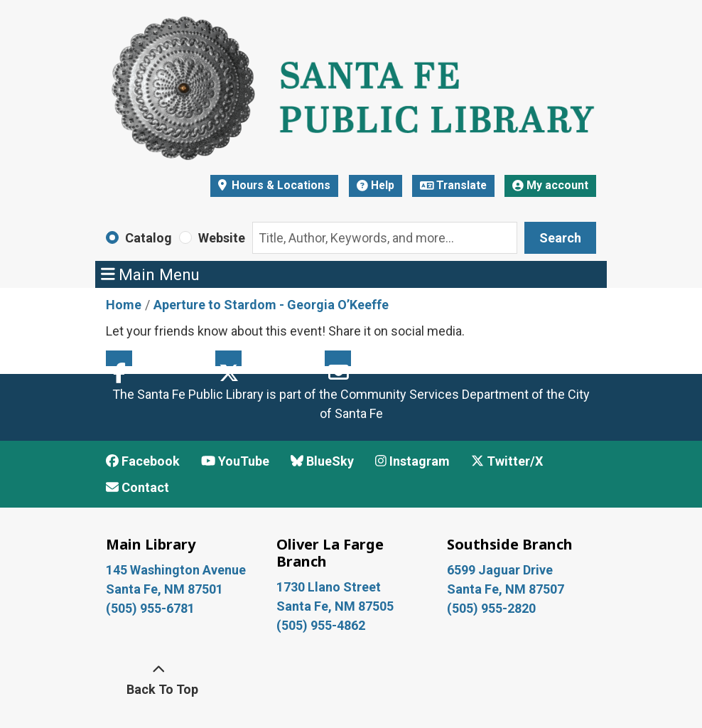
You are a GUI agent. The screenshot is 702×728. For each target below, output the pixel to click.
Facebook (119, 358)
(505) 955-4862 (321, 625)
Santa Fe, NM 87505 (336, 606)
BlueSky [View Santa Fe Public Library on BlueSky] (322, 461)
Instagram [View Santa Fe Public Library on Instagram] (412, 461)
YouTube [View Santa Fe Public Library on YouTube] (235, 461)
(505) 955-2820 (491, 608)
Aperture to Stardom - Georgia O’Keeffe (271, 305)
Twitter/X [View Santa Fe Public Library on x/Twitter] (507, 461)
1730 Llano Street (329, 587)
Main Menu (151, 274)
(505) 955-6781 (152, 608)
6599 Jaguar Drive (500, 570)
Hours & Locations (280, 185)
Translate (454, 185)
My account (550, 185)
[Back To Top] (158, 680)
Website (222, 238)
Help (376, 185)
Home (124, 305)
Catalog (148, 238)
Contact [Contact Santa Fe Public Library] (137, 487)
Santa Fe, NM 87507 (507, 589)
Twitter (228, 358)
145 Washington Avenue (176, 570)
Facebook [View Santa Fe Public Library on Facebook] (143, 461)
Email (338, 358)
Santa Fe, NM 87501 (166, 589)
